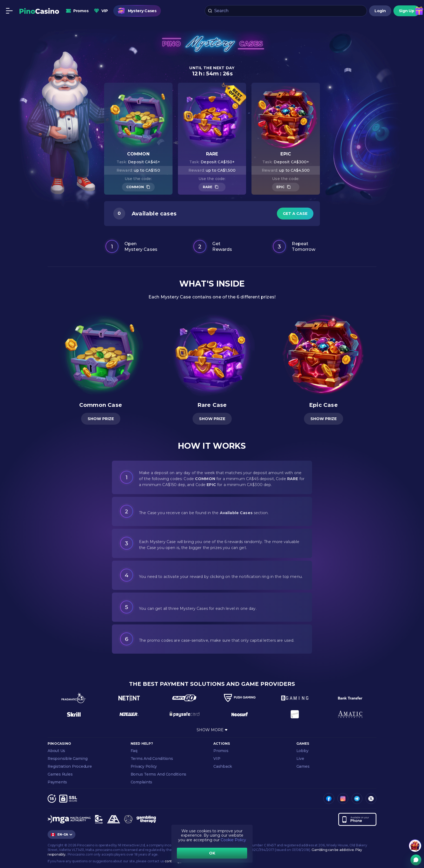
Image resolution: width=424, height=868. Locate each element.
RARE (208, 187)
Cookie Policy (233, 840)
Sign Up (407, 11)
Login (380, 11)
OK (212, 853)
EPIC (280, 187)
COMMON (135, 187)
